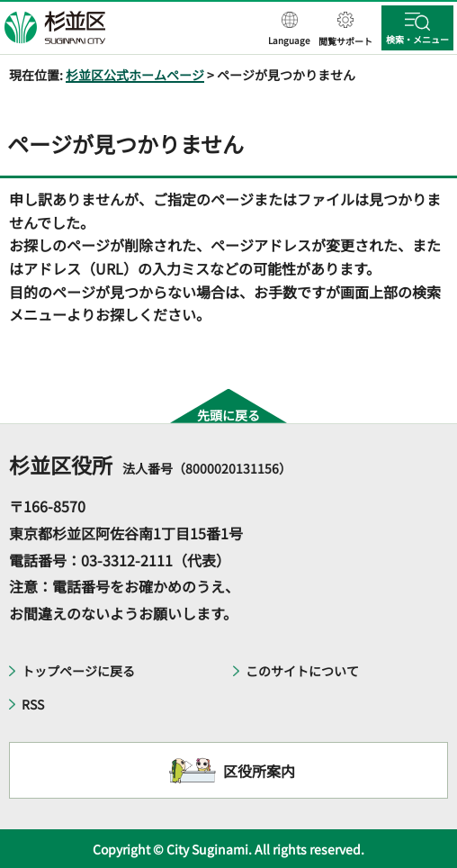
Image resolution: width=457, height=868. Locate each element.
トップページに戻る (78, 671)
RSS (33, 704)
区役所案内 (259, 771)
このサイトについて (302, 671)
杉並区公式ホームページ (135, 75)
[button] (289, 30)
